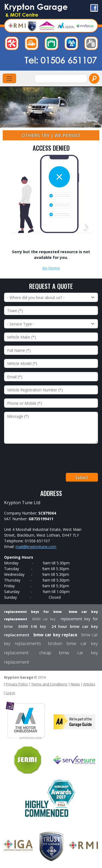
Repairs (13, 45)
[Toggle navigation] (9, 78)
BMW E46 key (32, 626)
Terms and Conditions (49, 684)
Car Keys (92, 45)
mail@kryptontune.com (36, 547)
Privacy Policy (17, 684)
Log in (10, 693)
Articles (89, 684)
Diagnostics (33, 45)
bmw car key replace (55, 635)
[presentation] (45, 458)
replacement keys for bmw (33, 612)
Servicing (53, 45)
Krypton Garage (36, 10)
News (75, 684)
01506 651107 (69, 60)
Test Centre (73, 45)
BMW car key (44, 619)
